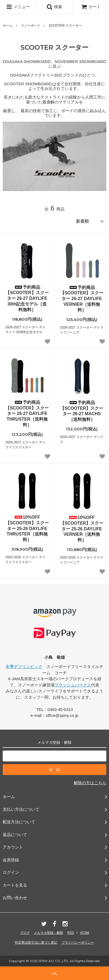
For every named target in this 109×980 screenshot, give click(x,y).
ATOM (85, 933)
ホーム (8, 26)
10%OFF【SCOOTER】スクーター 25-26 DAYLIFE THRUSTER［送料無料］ (27, 528)
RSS (71, 933)
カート (91, 7)
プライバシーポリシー (78, 943)
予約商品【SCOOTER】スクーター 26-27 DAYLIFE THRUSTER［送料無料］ (27, 414)
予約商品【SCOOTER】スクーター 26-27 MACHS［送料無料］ (82, 411)
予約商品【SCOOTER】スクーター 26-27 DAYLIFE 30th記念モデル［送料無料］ (27, 298)
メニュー (18, 7)
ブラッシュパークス (73, 685)
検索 (54, 7)
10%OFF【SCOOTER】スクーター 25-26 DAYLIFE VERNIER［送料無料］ (82, 529)
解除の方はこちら (90, 783)
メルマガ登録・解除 (49, 933)
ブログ (25, 933)
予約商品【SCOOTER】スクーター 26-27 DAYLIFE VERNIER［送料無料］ (82, 299)
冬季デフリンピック (24, 667)
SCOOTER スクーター (65, 26)
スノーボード (31, 26)
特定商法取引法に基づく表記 (36, 943)
